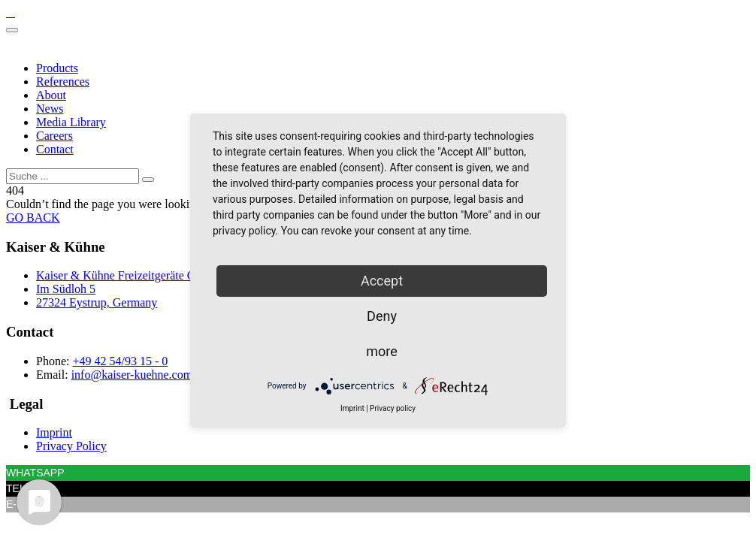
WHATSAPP (35, 473)
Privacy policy (393, 408)
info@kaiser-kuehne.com (132, 375)
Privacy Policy (71, 446)
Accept (382, 281)
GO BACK (33, 218)
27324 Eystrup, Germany (97, 302)
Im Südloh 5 (66, 289)
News (50, 109)
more (382, 351)
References (63, 82)
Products (57, 68)
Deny (382, 316)
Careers (54, 136)
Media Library (71, 122)
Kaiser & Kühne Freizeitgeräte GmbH (128, 275)
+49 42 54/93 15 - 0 (120, 361)
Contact (55, 149)
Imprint (54, 432)
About (51, 95)
